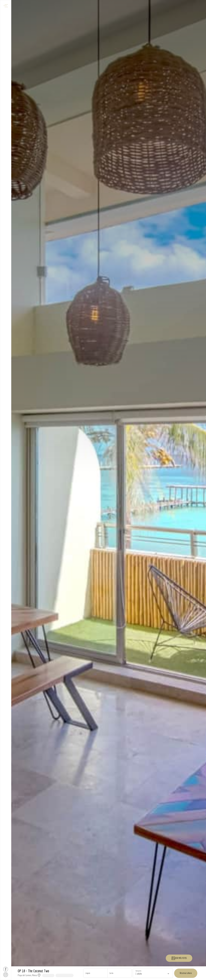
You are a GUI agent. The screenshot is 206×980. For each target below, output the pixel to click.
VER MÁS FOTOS (179, 958)
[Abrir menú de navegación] (6, 6)
